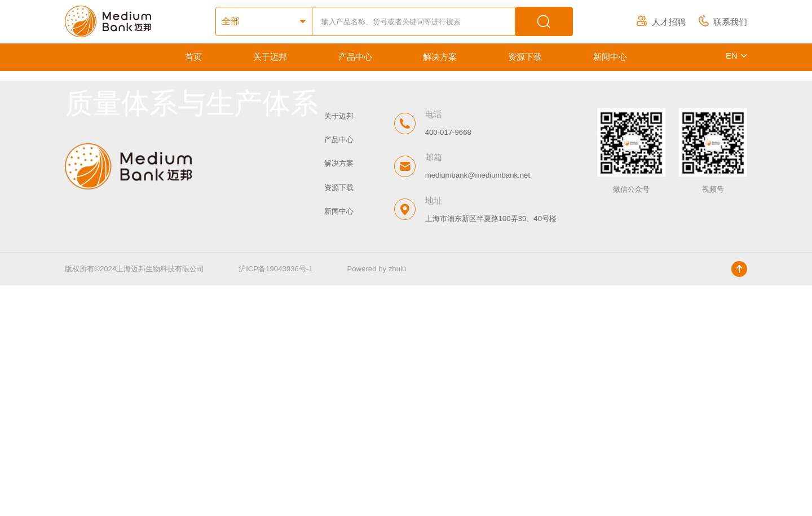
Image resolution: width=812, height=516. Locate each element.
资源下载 (525, 57)
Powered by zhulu (377, 500)
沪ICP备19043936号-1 (276, 500)
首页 (193, 57)
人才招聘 (661, 22)
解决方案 (440, 57)
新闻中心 (610, 57)
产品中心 (355, 57)
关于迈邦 (270, 57)
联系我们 (723, 22)
